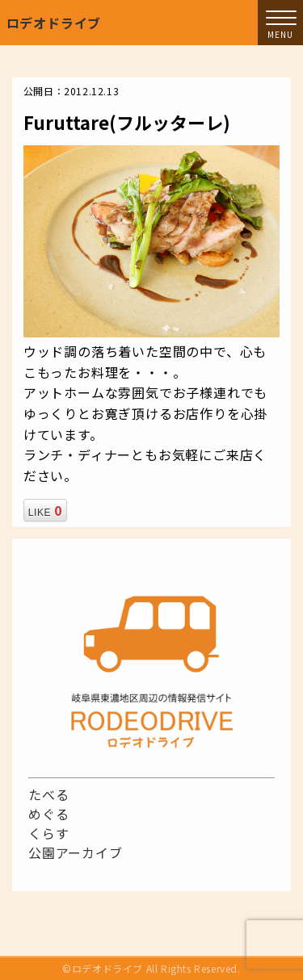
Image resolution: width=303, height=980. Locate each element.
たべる (48, 794)
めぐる (48, 814)
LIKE (45, 510)
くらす (48, 833)
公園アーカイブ (76, 852)
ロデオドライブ (54, 23)
